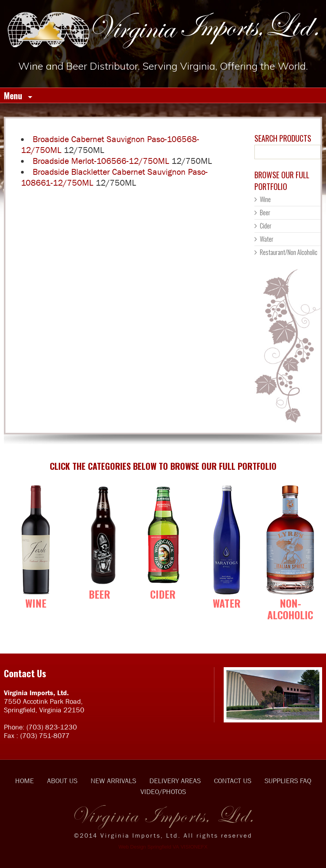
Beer (265, 213)
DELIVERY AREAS (175, 781)
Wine (265, 199)
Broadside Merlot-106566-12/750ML (101, 161)
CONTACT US (233, 781)
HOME (25, 781)
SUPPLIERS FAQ (288, 781)
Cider (266, 226)
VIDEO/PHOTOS (163, 792)
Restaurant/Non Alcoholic (289, 252)
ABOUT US (62, 781)
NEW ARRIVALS (113, 781)
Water (267, 239)
